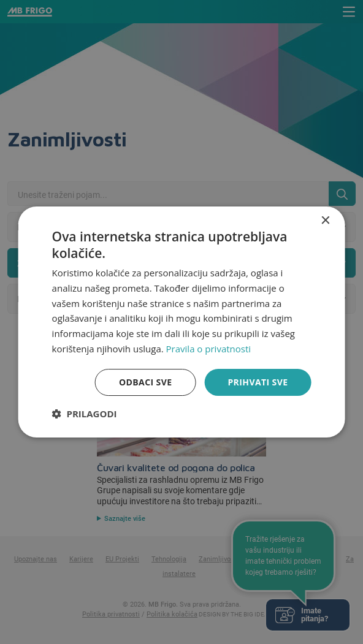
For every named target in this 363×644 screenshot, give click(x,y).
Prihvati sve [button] (258, 382)
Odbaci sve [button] (145, 382)
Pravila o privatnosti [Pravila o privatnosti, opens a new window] (208, 349)
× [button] (325, 221)
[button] (85, 414)
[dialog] (182, 322)
